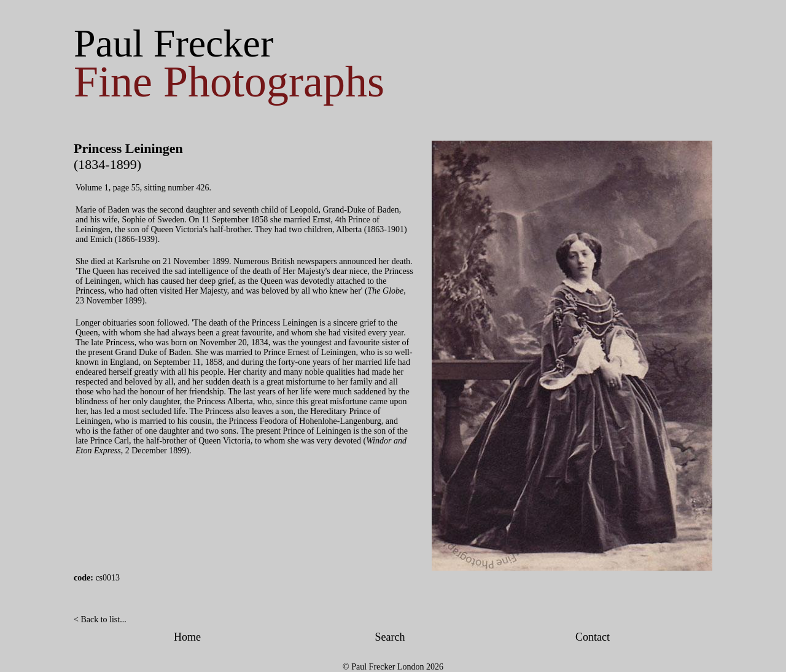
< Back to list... (100, 619)
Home (187, 637)
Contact (593, 637)
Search (390, 637)
